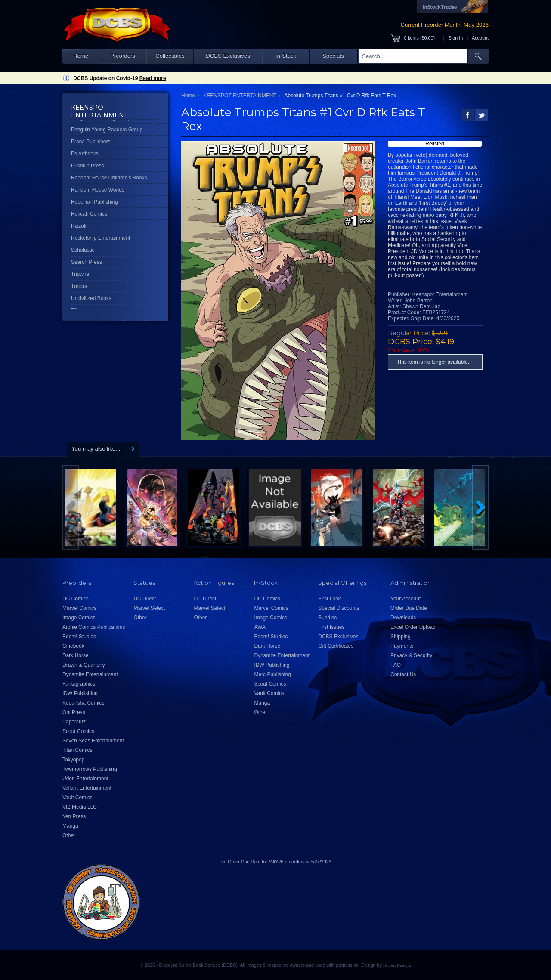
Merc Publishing (272, 674)
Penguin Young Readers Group (107, 130)
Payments (402, 646)
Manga (70, 826)
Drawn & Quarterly (84, 665)
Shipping (401, 637)
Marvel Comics (79, 608)
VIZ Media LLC (80, 807)
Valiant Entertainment (87, 788)
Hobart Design (396, 965)
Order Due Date (409, 608)
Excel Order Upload (413, 627)
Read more (153, 78)
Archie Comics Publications (94, 627)
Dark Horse (76, 655)
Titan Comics (77, 750)
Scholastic (83, 250)
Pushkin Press (88, 166)
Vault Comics (77, 798)
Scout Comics (78, 731)
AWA (260, 627)
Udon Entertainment (85, 779)
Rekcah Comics (89, 214)
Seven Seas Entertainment (93, 741)
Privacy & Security (411, 655)
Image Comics (79, 618)
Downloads (403, 618)
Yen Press (74, 816)
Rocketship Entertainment (101, 238)
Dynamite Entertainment (90, 674)
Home (81, 56)
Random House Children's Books (109, 178)
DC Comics (76, 599)
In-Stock (286, 56)
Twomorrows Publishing (90, 769)
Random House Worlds (98, 190)
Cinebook (73, 646)
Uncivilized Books (91, 298)
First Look (330, 599)
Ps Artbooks (85, 154)
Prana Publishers (91, 142)
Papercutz (74, 722)
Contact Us (403, 674)
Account (480, 38)
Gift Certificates (336, 646)
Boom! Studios (79, 637)
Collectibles (170, 56)
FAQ (396, 665)
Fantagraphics (79, 684)
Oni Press (74, 712)
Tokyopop (73, 760)
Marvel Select (149, 608)
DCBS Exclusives (228, 56)
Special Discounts (339, 608)
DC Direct (145, 599)
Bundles (327, 618)
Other (69, 835)
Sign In (456, 38)
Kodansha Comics (83, 703)
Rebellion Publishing (94, 202)
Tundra (79, 286)
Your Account (406, 599)
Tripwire (80, 274)
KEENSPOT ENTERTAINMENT (240, 96)
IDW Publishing (80, 693)
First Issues (331, 627)
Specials (333, 56)
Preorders (123, 56)
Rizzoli (79, 226)
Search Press (87, 262)
